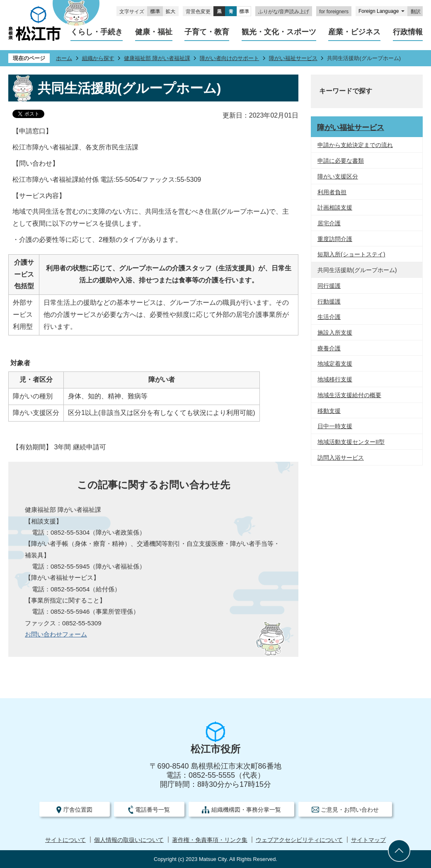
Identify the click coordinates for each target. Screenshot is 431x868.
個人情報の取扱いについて (129, 840)
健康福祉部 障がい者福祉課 (157, 58)
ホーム (64, 58)
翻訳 (416, 12)
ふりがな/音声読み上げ (284, 12)
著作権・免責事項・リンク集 (210, 840)
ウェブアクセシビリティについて (299, 840)
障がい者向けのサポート (229, 58)
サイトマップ (368, 840)
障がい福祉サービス (293, 58)
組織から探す (98, 58)
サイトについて (65, 840)
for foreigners (334, 12)
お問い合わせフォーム (56, 634)
